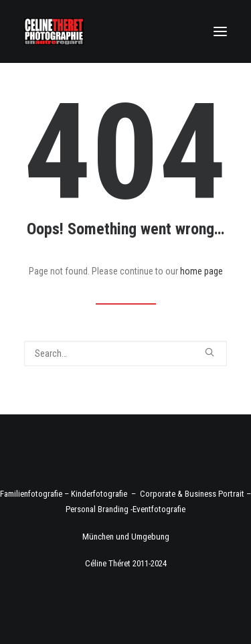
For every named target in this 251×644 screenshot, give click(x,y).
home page (201, 271)
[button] (220, 31)
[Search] (125, 353)
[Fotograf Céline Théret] (54, 31)
